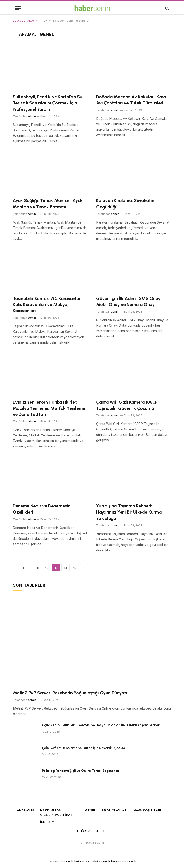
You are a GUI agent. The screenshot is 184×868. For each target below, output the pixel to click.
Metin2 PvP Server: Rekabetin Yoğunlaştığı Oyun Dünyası (70, 693)
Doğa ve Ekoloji (92, 831)
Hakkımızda (51, 810)
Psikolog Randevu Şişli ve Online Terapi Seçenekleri (81, 771)
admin (32, 116)
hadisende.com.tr (61, 861)
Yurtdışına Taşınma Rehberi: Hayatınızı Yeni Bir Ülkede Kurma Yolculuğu (129, 512)
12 (47, 568)
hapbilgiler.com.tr (124, 861)
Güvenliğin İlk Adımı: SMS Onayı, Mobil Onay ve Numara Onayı (129, 301)
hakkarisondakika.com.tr (92, 861)
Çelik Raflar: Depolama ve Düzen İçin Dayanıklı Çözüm (83, 748)
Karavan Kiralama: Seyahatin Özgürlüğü (125, 204)
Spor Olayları (115, 810)
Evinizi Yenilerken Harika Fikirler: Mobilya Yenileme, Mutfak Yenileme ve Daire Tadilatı (49, 408)
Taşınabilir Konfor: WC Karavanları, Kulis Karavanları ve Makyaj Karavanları (48, 304)
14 (65, 568)
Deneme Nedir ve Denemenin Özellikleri (42, 509)
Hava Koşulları (148, 810)
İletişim (47, 822)
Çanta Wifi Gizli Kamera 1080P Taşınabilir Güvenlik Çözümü (127, 405)
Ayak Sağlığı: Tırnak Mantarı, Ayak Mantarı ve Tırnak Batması (48, 204)
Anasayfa (26, 810)
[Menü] (18, 8)
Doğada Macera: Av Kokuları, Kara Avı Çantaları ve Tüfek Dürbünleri (131, 100)
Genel (91, 810)
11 (38, 568)
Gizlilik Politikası (57, 815)
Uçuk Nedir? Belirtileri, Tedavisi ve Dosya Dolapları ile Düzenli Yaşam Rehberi (101, 725)
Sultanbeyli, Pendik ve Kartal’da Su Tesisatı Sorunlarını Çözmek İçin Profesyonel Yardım (47, 103)
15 (75, 568)
